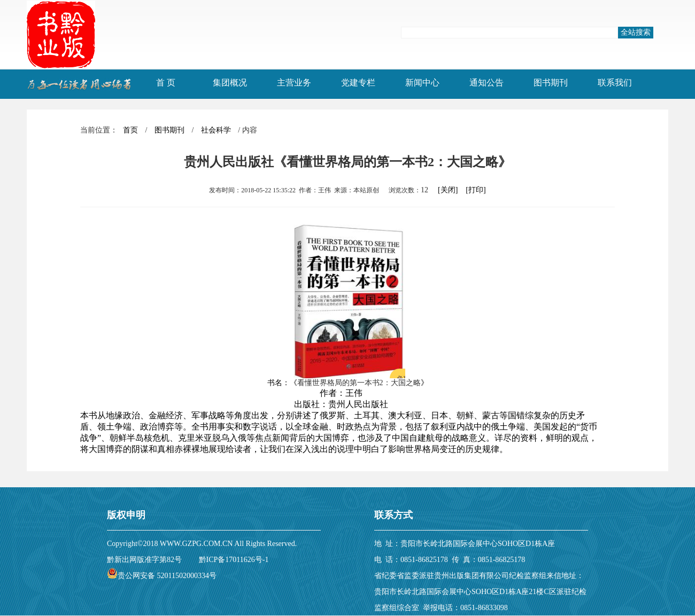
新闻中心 (422, 83)
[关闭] (448, 190)
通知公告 (486, 83)
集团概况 (230, 83)
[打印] (476, 190)
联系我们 (615, 83)
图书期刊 (551, 83)
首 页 (166, 83)
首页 (130, 130)
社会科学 (216, 130)
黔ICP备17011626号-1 (234, 560)
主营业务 (294, 83)
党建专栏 (358, 83)
